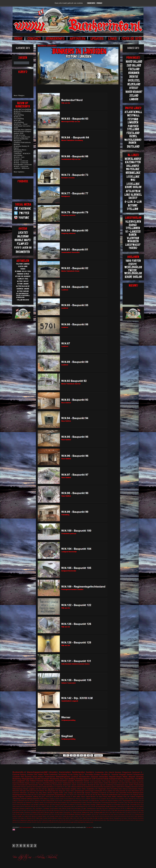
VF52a (120, 801)
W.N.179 (138, 820)
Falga (142, 810)
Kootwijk (15, 816)
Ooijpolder (21, 797)
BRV (116, 810)
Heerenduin (135, 791)
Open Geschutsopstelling (74, 802)
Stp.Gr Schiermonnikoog (45, 820)
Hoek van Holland (129, 797)
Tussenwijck (133, 804)
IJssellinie (16, 777)
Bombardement (105, 814)
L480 (78, 818)
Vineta (80, 820)
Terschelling (63, 775)
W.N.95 (61, 806)
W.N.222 (141, 802)
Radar (104, 781)
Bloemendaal (66, 789)
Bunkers (118, 772)
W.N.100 (141, 808)
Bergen (28, 783)
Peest (73, 808)
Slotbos (101, 783)
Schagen (84, 808)
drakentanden (113, 795)
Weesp (25, 795)
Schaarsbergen (79, 791)
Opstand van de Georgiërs (98, 799)
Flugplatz (56, 793)
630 (119, 795)
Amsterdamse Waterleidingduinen (57, 777)
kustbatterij (41, 804)
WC (97, 789)
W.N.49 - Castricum (21, 161)
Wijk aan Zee (32, 795)
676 (92, 806)
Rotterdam (135, 818)
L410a (75, 818)
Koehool (60, 818)
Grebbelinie (99, 772)
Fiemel (41, 802)
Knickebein (34, 812)
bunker (86, 781)
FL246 (39, 795)
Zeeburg (88, 822)
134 (43, 789)
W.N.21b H (26, 814)
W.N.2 (142, 820)
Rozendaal (141, 818)
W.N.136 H (113, 812)
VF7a (42, 799)
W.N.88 (59, 822)
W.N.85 (95, 795)
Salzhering (15, 820)
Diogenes (52, 799)
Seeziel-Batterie (82, 785)
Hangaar (141, 789)
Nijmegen (23, 791)
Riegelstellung (87, 804)
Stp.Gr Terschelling (86, 775)
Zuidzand (15, 801)
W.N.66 (128, 816)
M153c (30, 816)
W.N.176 (136, 799)
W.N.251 (24, 822)
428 (104, 810)
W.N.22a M (108, 816)
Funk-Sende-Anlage (18, 812)
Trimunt (79, 795)
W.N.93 (19, 804)
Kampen (26, 789)
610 (107, 810)
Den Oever (66, 791)
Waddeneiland (26, 804)
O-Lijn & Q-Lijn (19, 135)
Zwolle (106, 783)
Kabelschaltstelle (139, 814)
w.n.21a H (69, 797)
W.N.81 (62, 797)
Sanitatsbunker (97, 802)
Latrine (15, 785)
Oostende (39, 816)
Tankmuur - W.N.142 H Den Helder (22, 154)
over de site (89, 827)
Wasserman (67, 806)
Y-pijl (31, 804)
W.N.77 (57, 806)
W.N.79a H (52, 814)
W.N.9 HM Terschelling (22, 109)
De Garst (99, 797)
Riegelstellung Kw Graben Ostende (123, 818)
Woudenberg (54, 779)
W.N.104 (85, 820)
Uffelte (91, 812)
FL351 (34, 818)
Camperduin (125, 795)
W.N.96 (63, 822)
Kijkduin (15, 797)
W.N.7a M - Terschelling (19, 121)
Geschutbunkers (61, 781)
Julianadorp (16, 799)
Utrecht (111, 772)
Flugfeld (141, 806)
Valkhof (77, 820)
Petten (84, 789)
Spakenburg (30, 820)
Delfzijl (48, 801)
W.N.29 (36, 814)
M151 (72, 791)
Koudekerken (28, 808)
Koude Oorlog (73, 775)
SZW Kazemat (97, 779)
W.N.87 (55, 822)
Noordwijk (100, 818)
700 (99, 814)
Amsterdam (23, 793)
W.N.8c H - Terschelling (19, 118)
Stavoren (36, 820)
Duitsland (114, 783)
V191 (83, 816)
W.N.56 (120, 816)
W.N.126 (99, 820)
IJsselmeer (127, 781)
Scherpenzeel (138, 775)
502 (110, 783)
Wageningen (102, 789)
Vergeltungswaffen (128, 801)
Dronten (141, 787)
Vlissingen (140, 777)
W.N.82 (90, 795)
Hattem (114, 797)
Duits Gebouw (123, 789)
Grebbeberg (109, 785)
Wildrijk (75, 822)
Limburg (29, 799)
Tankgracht (112, 808)
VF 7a (73, 820)
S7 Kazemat (58, 787)
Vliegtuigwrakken (28, 779)
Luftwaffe (88, 799)
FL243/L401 (36, 802)
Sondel (57, 816)
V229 (86, 816)
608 (26, 801)
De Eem (97, 785)
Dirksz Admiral (47, 793)
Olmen (79, 789)
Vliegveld (122, 775)
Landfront (75, 777)
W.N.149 (131, 799)
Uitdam (76, 816)
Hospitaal (73, 789)
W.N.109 (21, 810)
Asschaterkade (58, 785)
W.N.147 (136, 801)
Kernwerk (87, 787)
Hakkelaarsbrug (17, 789)
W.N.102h (15, 810)
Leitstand (23, 799)
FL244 (137, 806)
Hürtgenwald (140, 797)
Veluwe (121, 781)
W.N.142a (119, 812)
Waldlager (72, 814)
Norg (60, 808)
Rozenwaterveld (22, 785)
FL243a (134, 810)
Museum (47, 812)
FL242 (61, 804)
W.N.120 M (50, 797)
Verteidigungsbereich (83, 779)
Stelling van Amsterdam (114, 804)
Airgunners (24, 818)
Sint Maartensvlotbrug (111, 801)
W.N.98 (129, 793)
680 (97, 814)
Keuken (141, 795)
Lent (23, 816)
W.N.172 (129, 820)
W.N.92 (42, 791)
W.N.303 (80, 810)
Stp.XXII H (105, 808)
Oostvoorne (36, 799)
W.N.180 (86, 783)
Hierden (45, 818)
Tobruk (46, 775)
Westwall (90, 785)
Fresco (105, 797)
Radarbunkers (67, 783)
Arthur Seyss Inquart (83, 797)
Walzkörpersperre (138, 793)
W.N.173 (130, 812)
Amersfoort (79, 781)
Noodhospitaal (59, 812)
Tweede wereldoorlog (45, 785)
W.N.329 (67, 787)
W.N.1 (107, 812)
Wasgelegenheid (18, 795)
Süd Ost (38, 789)
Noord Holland (38, 777)
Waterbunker (67, 785)
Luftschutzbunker (68, 801)
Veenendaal (103, 777)
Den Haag (59, 791)
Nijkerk (52, 812)
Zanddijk (36, 804)
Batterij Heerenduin (132, 787)
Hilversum (78, 799)
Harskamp (27, 812)
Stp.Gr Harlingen (120, 799)
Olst (127, 783)
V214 (70, 820)
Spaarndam (104, 804)
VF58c (93, 816)
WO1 (99, 795)
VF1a (139, 804)
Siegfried (102, 801)
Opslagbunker (129, 779)
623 (51, 804)
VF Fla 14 (123, 808)
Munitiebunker (84, 777)
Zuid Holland (31, 781)
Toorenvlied (123, 793)
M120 (39, 812)
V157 (80, 816)
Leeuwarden (51, 795)
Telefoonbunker (33, 785)
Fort (14, 781)
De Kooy (111, 814)
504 (93, 814)
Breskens (29, 818)
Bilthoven (46, 799)
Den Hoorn (56, 804)
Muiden (22, 783)
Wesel (89, 810)
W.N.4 (116, 816)
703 (46, 791)
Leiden (84, 818)
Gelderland (53, 775)
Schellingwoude (91, 808)
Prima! (99, 3)
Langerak (32, 789)
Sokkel (98, 804)
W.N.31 (41, 814)
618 (95, 814)
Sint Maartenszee (23, 820)
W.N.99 (66, 814)
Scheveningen (89, 791)
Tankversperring (133, 783)
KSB (49, 802)
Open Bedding (70, 779)
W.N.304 (29, 822)
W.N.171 (124, 820)
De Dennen (31, 793)
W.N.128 (46, 810)
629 (109, 810)
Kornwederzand (119, 785)
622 (114, 791)
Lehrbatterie (39, 808)
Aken (74, 797)
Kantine (65, 804)
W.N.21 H (39, 806)
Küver (92, 787)
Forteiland (39, 787)
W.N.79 (132, 816)
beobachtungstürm (86, 814)
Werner (73, 806)
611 (46, 804)
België (108, 806)
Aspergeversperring (116, 779)
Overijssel (94, 777)
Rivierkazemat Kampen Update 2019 (22, 132)
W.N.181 (20, 814)
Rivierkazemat (99, 787)
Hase (110, 797)
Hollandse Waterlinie (77, 787)
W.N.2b (141, 783)
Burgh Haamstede (112, 781)
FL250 (130, 814)
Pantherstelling (139, 785)
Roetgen (93, 804)
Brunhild (43, 801)
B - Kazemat (113, 775)
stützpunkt (21, 801)
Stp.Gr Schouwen (78, 783)
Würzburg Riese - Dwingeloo (20, 151)
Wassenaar (105, 795)
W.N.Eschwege (69, 822)
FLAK (131, 795)
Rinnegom (78, 808)
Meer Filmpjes (19, 95)
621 (46, 789)
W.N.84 (141, 799)
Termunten (121, 802)
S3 (108, 793)
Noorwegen (106, 818)
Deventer (116, 814)
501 (34, 787)
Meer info (91, 3)
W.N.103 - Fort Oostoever (19, 158)
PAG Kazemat (26, 777)
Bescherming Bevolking (125, 810)
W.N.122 (33, 810)
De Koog (127, 806)
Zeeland (129, 775)
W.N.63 (124, 816)
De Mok (132, 806)
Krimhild (19, 816)
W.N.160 (141, 801)
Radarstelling (49, 781)
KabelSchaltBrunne (52, 818)
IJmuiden (53, 772)
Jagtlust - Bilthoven (22, 168)
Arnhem (134, 781)
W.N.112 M (27, 810)
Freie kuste (121, 783)
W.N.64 (44, 822)
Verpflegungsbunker (99, 812)
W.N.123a (30, 791)
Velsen (18, 806)
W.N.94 (62, 814)
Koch (83, 799)
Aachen (32, 801)
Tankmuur (39, 783)
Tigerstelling (46, 783)
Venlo (127, 799)
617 (49, 804)
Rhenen (52, 787)
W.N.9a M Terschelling (22, 111)
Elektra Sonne (60, 799)
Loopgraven (21, 781)
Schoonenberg (77, 812)
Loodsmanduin (54, 808)
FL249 (126, 814)
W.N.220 (36, 791)
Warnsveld (20, 802)
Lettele (26, 816)
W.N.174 (102, 816)
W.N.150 (114, 820)
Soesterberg (107, 787)
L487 (81, 818)
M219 (56, 802)
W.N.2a (75, 810)
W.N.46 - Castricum (21, 163)
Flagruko (136, 795)
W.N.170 (125, 812)
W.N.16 (136, 802)
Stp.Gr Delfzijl (110, 799)
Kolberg (22, 808)
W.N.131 (58, 810)
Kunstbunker (79, 804)
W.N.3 (113, 816)
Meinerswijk (81, 793)
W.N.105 (89, 820)
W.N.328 (57, 797)
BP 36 (95, 806)
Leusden (71, 781)
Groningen (45, 779)
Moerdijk (95, 818)
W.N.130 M (52, 810)
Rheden (44, 816)
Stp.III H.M (73, 795)
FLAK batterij (94, 783)
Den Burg (39, 793)
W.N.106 (94, 820)
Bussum (93, 797)
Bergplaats (54, 783)
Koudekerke (71, 804)
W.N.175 (136, 812)
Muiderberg (17, 779)
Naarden (88, 793)
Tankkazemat (85, 812)
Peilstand (89, 802)
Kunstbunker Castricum (23, 164)
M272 (43, 812)
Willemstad (80, 822)
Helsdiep (120, 797)
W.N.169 (119, 820)
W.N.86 (85, 810)
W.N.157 (63, 810)
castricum (29, 787)
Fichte (61, 801)
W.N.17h (15, 814)
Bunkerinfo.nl (19, 772)
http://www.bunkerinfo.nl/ (26, 827)
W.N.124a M (39, 810)
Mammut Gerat (77, 801)
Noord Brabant (62, 802)
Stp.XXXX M (62, 820)
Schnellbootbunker (94, 801)
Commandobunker (95, 781)
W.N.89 (57, 814)
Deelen (60, 783)
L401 (34, 808)
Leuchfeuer (46, 808)
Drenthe (38, 779)
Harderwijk (45, 787)
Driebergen (121, 814)
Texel (62, 779)
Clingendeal (51, 791)
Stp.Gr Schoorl (70, 816)
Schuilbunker (98, 791)
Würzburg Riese (96, 810)
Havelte (74, 785)
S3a (106, 772)
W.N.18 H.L (69, 810)
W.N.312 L (34, 822)
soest (92, 822)
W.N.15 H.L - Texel (21, 124)
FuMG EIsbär (39, 818)
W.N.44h (46, 814)
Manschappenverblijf (37, 772)
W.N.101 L (42, 797)
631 (89, 806)
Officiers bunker (66, 808)
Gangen (44, 795)
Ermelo (52, 801)
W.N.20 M (15, 822)
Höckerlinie (16, 791)
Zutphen (110, 791)
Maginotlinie (89, 818)
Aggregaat (51, 789)
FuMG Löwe (63, 793)
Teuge (128, 804)
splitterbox (15, 818)
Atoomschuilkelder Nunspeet (21, 140)
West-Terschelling (112, 789)
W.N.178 (141, 812)
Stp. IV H (66, 795)
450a (19, 818)
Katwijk (106, 779)
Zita (102, 810)
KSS (75, 793)
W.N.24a (20, 822)
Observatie (85, 801)
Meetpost (34, 816)
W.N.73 (123, 787)
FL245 (138, 810)
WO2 (136, 816)
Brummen (29, 802)
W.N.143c (97, 816)
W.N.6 (105, 791)
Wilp (84, 822)
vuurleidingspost (80, 806)
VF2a (142, 804)
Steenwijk (99, 808)
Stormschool (114, 802)
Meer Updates (19, 172)
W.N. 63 (136, 808)
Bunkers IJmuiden (101, 775)
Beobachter (113, 806)
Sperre (114, 787)
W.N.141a (109, 820)
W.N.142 (85, 795)
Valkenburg (130, 808)
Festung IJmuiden (27, 775)
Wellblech (78, 814)
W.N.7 (48, 822)
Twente (118, 787)
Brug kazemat (121, 791)
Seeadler (52, 816)
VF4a (89, 816)
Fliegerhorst (127, 772)
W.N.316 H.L (50, 806)
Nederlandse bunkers (83, 772)
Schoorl (24, 787)
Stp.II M (123, 804)
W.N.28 (15, 804)
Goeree (33, 783)
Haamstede (16, 808)
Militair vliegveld (129, 777)
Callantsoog (120, 806)
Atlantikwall (139, 779)
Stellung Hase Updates (23, 130)
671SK (113, 810)
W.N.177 (133, 820)
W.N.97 (15, 802)
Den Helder (39, 775)
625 (28, 801)
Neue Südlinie (129, 785)
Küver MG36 (66, 818)
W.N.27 (44, 806)
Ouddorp (84, 802)
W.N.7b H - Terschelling (19, 114)
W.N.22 (32, 814)
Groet (45, 802)
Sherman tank (114, 793)
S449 (48, 816)
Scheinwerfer (17, 787)
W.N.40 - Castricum (21, 166)
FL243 (56, 801)
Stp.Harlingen (55, 820)
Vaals (14, 806)
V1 (63, 787)
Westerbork (141, 816)
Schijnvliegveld (106, 802)
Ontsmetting (67, 812)
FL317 (133, 814)
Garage (70, 793)
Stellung (35, 797)
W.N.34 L (39, 822)
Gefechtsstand (133, 789)
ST (71, 812)
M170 (52, 802)
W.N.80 (51, 822)
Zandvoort (136, 772)
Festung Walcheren (70, 799)
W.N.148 (33, 806)
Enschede (58, 789)
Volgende (98, 755)
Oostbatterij (95, 793)
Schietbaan (29, 797)
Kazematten (65, 772)
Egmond (102, 785)
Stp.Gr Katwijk (62, 816)
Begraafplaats (102, 806)
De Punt (128, 791)
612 (87, 806)
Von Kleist (131, 802)
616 (25, 802)
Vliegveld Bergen (115, 777)
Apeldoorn (37, 801)
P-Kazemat (103, 793)
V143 (67, 820)
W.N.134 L (104, 820)
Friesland (40, 781)
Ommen (111, 818)
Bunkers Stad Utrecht (22, 137)
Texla (126, 802)
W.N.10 (22, 806)
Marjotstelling (59, 795)
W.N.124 (28, 806)
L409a (71, 818)
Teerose (118, 808)
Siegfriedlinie (91, 789)
